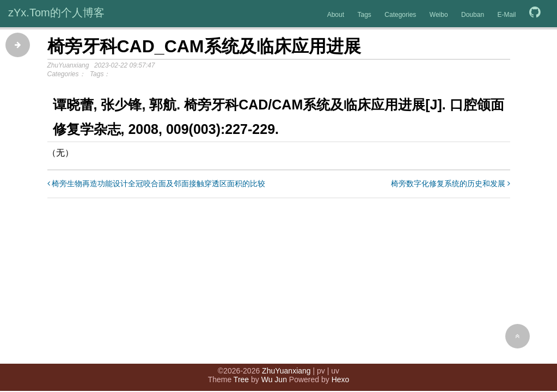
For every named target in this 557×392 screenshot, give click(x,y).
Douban (473, 15)
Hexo (341, 379)
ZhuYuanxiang (286, 371)
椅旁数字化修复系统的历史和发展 (451, 183)
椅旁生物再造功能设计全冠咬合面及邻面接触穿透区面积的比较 (157, 183)
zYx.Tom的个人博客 (56, 13)
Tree (241, 379)
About (336, 15)
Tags (364, 15)
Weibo (439, 15)
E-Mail (507, 15)
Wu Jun (274, 379)
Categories (400, 15)
